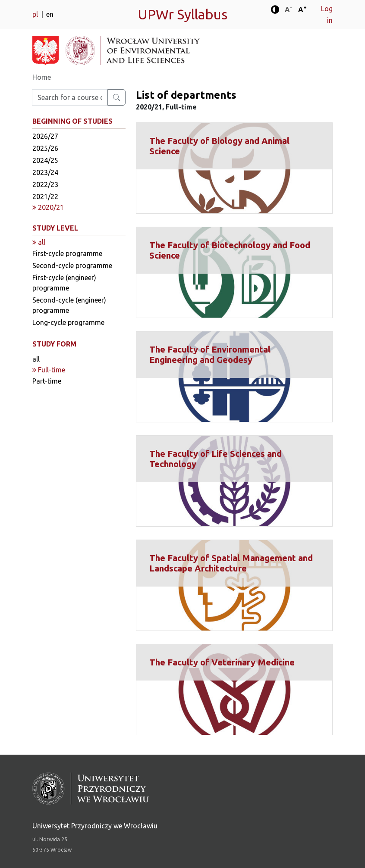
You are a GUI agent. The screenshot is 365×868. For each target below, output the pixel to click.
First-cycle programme (67, 253)
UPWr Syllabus (182, 14)
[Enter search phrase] (70, 97)
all (36, 359)
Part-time (47, 381)
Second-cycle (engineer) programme (69, 305)
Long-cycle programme (68, 322)
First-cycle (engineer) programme (64, 283)
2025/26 (45, 148)
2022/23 (45, 184)
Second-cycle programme (72, 265)
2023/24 (45, 172)
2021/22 (45, 197)
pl (36, 14)
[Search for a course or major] (116, 97)
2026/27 (45, 136)
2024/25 (45, 160)
